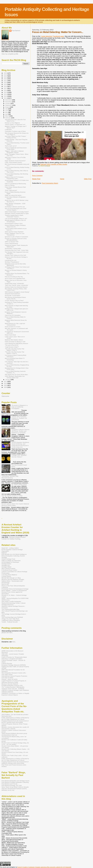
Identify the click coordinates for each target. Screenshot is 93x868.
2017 (6, 88)
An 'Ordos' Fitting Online (19, 484)
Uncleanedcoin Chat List (9, 735)
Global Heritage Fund (8, 559)
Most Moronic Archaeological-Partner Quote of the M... (15, 298)
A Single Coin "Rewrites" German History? (19, 456)
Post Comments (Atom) (50, 183)
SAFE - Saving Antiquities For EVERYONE (15, 598)
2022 (6, 79)
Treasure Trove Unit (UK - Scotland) (13, 689)
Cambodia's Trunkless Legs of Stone (15, 131)
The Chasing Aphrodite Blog (10, 609)
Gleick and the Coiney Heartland (14, 232)
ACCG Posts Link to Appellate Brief (15, 278)
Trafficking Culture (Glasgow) (11, 620)
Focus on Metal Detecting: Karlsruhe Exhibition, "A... (15, 372)
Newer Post (36, 179)
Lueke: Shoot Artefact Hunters (13, 162)
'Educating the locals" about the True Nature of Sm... (15, 120)
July (7, 109)
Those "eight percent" (11, 190)
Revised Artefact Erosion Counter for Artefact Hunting (14, 538)
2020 (6, 83)
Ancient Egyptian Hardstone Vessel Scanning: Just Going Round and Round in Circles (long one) (20, 445)
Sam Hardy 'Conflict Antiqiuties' (11, 601)
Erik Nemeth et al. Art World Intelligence (14, 554)
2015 (6, 92)
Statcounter (5, 396)
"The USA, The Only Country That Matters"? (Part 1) (14, 350)
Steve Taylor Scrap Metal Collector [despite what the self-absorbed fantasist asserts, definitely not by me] (15, 789)
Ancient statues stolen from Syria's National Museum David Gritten (15, 505)
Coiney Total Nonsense (11, 244)
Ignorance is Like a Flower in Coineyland (16, 237)
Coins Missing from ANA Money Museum (16, 343)
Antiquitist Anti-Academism (12, 294)
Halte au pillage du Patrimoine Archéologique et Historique (11, 561)
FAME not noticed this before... (14, 195)
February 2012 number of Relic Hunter (54, 164)
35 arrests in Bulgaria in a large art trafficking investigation (20, 407)
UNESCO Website (7, 692)
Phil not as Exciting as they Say (14, 277)
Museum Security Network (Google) (13, 579)
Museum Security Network (10, 684)
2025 (6, 73)
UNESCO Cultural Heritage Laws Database (15, 690)
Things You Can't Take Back (10, 619)
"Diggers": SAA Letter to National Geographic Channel (14, 152)
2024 (6, 75)
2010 (6, 383)
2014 (6, 94)
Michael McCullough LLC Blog (11, 578)
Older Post (88, 179)
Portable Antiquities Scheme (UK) (12, 685)
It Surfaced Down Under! (9, 570)
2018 (6, 86)
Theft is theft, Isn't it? (11, 146)
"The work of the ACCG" (12, 345)
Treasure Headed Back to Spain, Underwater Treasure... (14, 216)
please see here (7, 633)
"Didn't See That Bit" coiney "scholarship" (17, 285)
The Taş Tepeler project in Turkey (12, 496)
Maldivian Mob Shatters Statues (14, 340)
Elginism (4, 553)
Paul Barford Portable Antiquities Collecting (15, 782)
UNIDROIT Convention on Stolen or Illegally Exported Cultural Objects (15, 694)
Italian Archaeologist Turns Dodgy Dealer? (17, 212)
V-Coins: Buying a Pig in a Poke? (14, 301)
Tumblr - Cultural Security (10, 622)
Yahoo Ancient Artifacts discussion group (14, 733)
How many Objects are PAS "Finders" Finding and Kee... (15, 137)
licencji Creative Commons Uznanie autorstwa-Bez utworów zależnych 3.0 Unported (44, 867)
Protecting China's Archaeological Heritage (15, 589)
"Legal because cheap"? (12, 347)
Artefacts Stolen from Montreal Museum (16, 287)
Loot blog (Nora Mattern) (9, 575)
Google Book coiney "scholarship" (14, 283)
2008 (6, 387)
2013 (6, 96)
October (8, 103)
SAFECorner (6, 600)
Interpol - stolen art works (10, 679)
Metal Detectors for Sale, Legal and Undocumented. (15, 324)
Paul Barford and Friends (9, 784)
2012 (6, 98)
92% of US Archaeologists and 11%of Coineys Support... (15, 209)
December (9, 100)
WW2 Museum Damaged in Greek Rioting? (17, 292)
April (7, 114)
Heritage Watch (6, 567)
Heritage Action (6, 564)
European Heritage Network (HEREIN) (14, 665)
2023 (6, 77)
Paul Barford (16, 31)
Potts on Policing (10, 185)
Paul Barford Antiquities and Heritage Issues (15, 781)
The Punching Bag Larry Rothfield (12, 617)
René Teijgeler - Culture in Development (14, 590)
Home (62, 179)
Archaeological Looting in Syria (14, 224)
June (7, 111)
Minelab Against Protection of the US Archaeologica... (15, 221)
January (8, 380)
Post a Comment (37, 175)
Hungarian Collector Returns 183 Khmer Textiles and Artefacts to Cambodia (20, 431)
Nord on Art (5, 584)
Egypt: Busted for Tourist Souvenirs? (15, 161)
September (9, 105)
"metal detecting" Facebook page (52, 36)
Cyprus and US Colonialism (13, 315)
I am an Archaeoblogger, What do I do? (16, 219)
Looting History (6, 576)
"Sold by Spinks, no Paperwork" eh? (15, 125)
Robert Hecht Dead (10, 335)
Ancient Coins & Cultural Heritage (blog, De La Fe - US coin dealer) (15, 744)
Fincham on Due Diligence (12, 123)
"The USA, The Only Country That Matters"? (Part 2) (14, 353)
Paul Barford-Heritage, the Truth (12, 785)
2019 (6, 85)
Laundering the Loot (11, 260)
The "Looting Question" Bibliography (13, 687)
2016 (6, 90)
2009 (6, 385)
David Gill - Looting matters (10, 548)
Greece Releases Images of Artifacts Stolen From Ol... (15, 226)
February (8, 118)
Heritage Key (6, 565)
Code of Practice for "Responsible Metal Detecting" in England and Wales (14, 658)
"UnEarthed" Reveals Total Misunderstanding (10, 477)
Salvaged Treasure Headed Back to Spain (17, 213)
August (8, 107)
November (9, 102)
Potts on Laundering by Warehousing (15, 184)
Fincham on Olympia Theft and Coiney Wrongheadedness (16, 239)
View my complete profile (10, 54)
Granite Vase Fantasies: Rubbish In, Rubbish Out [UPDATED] (19, 418)
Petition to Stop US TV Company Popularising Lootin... (14, 178)
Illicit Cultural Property (8, 568)
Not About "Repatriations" (12, 262)
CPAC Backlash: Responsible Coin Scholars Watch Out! (15, 377)
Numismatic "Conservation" (13, 296)
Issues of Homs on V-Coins (13, 327)
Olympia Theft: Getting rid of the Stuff (15, 255)
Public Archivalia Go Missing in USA (15, 342)
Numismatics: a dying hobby (13, 248)
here (14, 642)
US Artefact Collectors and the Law (15, 207)
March (7, 116)
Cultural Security (7, 663)
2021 (6, 81)
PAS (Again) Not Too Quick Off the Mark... (17, 375)
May (7, 112)
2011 (6, 381)
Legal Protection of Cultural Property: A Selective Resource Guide (14, 681)
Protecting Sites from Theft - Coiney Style (17, 250)
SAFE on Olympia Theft (12, 242)
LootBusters (8, 129)
